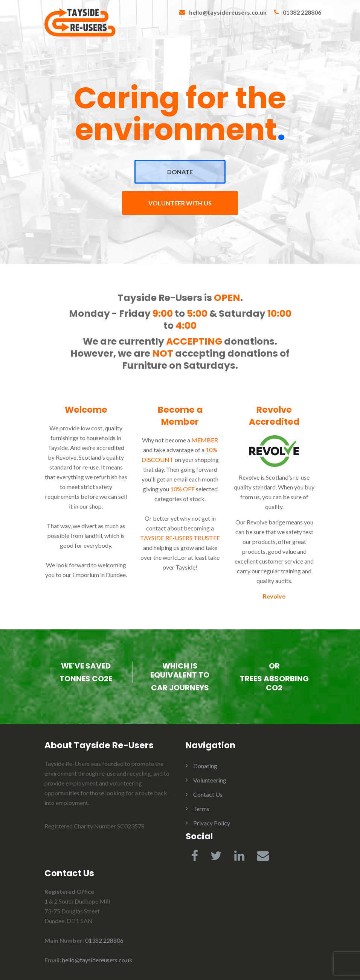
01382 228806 (302, 12)
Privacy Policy (212, 823)
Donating (205, 766)
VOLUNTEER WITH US (180, 203)
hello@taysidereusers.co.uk (228, 12)
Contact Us (208, 794)
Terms (201, 809)
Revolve (274, 596)
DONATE (180, 172)
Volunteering (210, 780)
